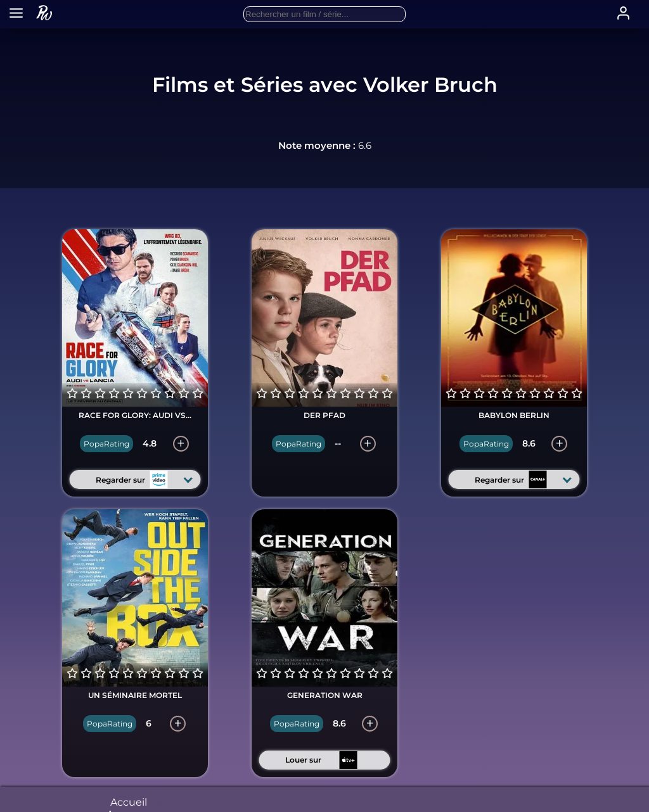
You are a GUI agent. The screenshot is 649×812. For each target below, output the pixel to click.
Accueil (129, 805)
